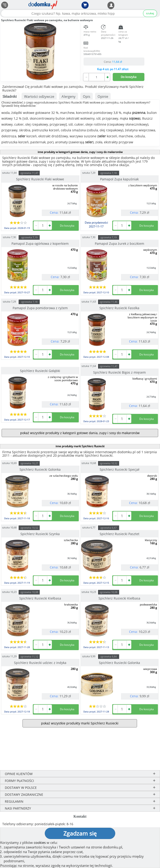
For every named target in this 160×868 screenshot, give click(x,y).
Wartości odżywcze (39, 96)
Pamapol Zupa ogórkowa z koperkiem (40, 244)
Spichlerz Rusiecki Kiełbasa (40, 598)
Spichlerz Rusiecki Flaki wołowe (40, 179)
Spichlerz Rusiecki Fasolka (119, 308)
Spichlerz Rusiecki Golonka (40, 469)
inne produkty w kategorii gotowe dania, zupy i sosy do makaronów (80, 152)
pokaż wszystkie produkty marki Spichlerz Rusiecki (80, 723)
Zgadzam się (80, 833)
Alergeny (69, 96)
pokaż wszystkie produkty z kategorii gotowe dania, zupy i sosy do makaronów (80, 433)
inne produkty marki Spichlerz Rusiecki (80, 446)
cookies (40, 842)
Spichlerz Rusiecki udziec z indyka (40, 663)
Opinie (103, 96)
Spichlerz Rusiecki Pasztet (119, 534)
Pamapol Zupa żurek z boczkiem (119, 244)
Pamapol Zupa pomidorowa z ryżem (40, 308)
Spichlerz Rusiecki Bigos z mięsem (119, 372)
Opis (87, 96)
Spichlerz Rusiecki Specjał (119, 469)
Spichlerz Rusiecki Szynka (40, 534)
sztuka (9, 172)
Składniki (10, 96)
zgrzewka (29, 173)
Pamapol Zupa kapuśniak (119, 179)
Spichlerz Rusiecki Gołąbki (40, 371)
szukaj (150, 13)
